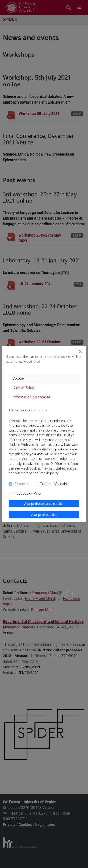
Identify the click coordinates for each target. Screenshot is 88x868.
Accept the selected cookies (44, 504)
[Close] (80, 351)
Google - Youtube (54, 484)
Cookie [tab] (18, 378)
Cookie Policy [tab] (24, 388)
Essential (22, 484)
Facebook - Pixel (28, 493)
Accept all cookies (44, 515)
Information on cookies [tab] (31, 397)
